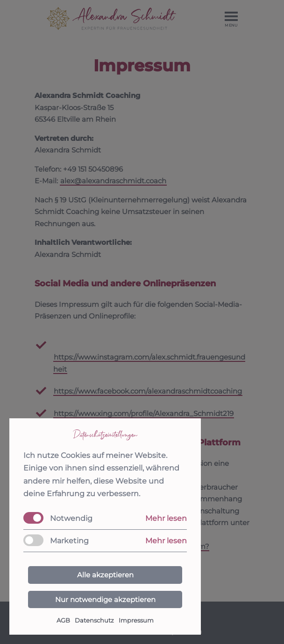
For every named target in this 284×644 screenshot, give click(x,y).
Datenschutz (94, 620)
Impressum (136, 620)
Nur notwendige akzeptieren (105, 599)
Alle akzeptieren (105, 575)
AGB (63, 620)
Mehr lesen (166, 518)
